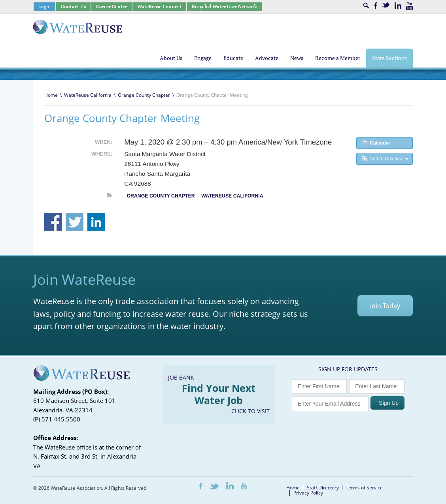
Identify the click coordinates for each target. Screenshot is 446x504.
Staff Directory (323, 488)
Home (51, 95)
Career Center (111, 7)
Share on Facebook (53, 222)
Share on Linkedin (96, 222)
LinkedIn (398, 6)
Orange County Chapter (144, 95)
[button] (385, 159)
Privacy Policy (308, 493)
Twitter (386, 5)
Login (44, 7)
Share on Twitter (75, 222)
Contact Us (73, 7)
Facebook (376, 6)
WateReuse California (88, 95)
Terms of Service (364, 488)
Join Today (385, 306)
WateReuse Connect (159, 7)
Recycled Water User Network (224, 7)
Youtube (409, 6)
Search (366, 6)
